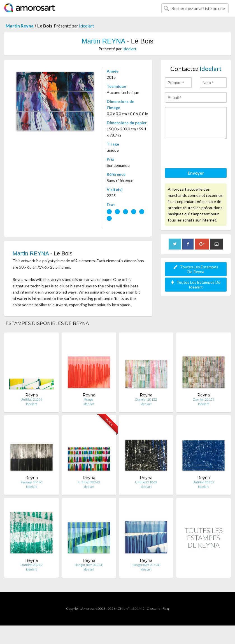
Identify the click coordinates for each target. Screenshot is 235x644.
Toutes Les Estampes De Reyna (196, 269)
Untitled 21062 (146, 482)
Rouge (89, 399)
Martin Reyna (20, 26)
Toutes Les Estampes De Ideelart (196, 285)
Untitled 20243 (89, 482)
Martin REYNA (103, 41)
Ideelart (87, 26)
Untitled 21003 (32, 399)
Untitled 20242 (32, 565)
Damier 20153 (204, 399)
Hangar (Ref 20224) (89, 565)
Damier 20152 (146, 399)
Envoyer (196, 173)
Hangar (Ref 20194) (146, 565)
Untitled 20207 (203, 482)
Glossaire (154, 609)
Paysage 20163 (32, 482)
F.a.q (166, 609)
